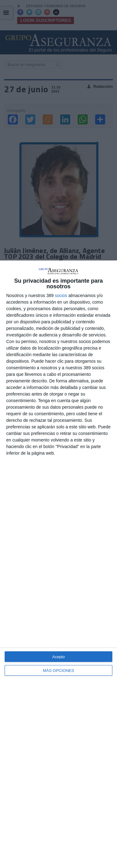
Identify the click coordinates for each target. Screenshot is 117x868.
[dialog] (58, 564)
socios (61, 295)
